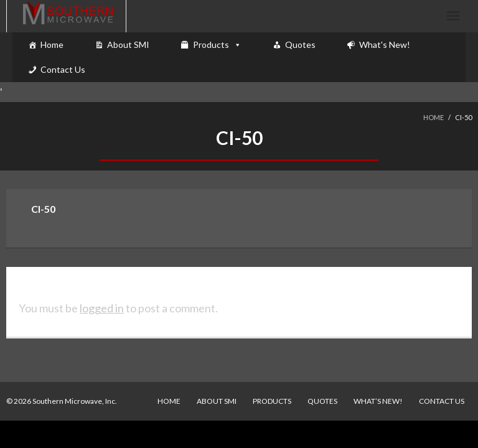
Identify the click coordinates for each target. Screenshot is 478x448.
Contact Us (63, 69)
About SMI (128, 44)
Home (52, 44)
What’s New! (378, 401)
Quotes (300, 44)
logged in (102, 308)
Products (211, 44)
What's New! (385, 44)
